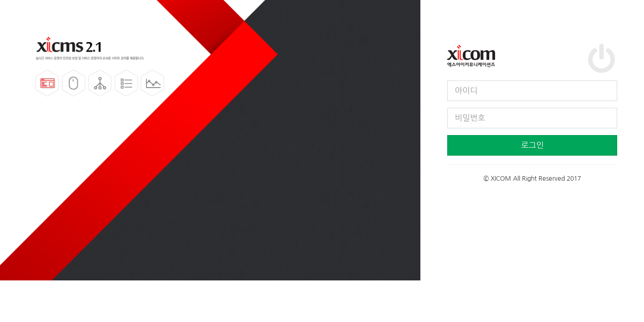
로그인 (532, 145)
